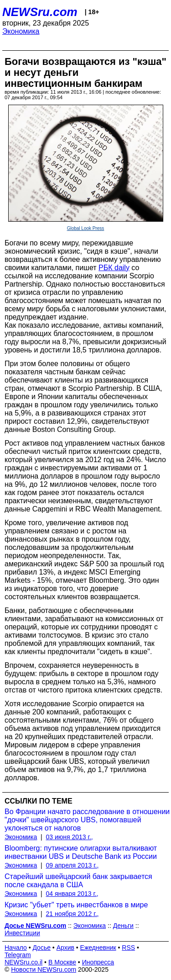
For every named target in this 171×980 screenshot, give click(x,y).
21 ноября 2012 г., (73, 914)
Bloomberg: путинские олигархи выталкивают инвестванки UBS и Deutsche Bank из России (81, 852)
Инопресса (98, 962)
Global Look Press (86, 228)
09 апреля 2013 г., (73, 865)
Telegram (18, 955)
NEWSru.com (40, 12)
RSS (128, 948)
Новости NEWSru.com (44, 969)
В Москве (62, 962)
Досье (41, 948)
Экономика (21, 31)
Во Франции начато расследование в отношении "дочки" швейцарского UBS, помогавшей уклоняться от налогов (87, 820)
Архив (65, 948)
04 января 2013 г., (72, 894)
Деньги (123, 926)
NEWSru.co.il (23, 962)
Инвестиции (22, 933)
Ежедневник (98, 948)
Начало (16, 948)
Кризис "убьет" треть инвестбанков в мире (76, 905)
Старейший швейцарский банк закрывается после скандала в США (78, 881)
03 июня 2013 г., (70, 837)
